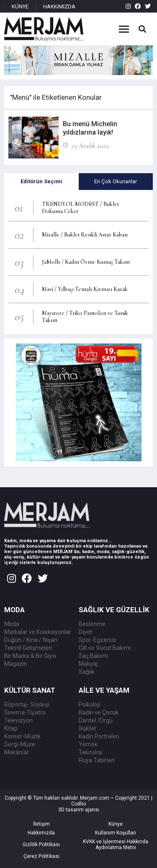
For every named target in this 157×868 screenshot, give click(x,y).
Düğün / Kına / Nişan (31, 640)
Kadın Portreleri (99, 736)
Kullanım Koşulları (116, 833)
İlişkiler (88, 728)
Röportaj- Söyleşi (27, 704)
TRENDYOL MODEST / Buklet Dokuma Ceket (80, 208)
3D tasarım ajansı (79, 810)
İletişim (41, 824)
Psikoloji (89, 704)
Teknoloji (90, 752)
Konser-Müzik (22, 736)
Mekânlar (17, 752)
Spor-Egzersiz (98, 640)
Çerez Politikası (41, 856)
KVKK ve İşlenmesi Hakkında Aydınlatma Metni (116, 845)
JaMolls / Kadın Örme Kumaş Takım (86, 262)
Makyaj (88, 664)
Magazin (16, 664)
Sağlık (87, 672)
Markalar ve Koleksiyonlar (38, 632)
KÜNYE (20, 6)
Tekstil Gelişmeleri (28, 648)
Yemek (88, 744)
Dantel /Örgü (96, 720)
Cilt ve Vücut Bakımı (105, 648)
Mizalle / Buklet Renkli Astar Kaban (85, 235)
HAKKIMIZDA (59, 6)
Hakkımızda (41, 833)
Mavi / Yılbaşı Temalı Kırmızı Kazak (85, 289)
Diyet (85, 632)
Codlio (78, 804)
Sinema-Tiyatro (25, 712)
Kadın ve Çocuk (99, 712)
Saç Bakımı (93, 656)
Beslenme (92, 624)
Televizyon (18, 720)
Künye (116, 824)
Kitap (11, 728)
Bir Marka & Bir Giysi (30, 656)
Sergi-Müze (20, 744)
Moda (12, 624)
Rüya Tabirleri (97, 760)
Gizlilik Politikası (41, 845)
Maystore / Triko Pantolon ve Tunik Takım (85, 317)
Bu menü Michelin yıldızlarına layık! (90, 128)
